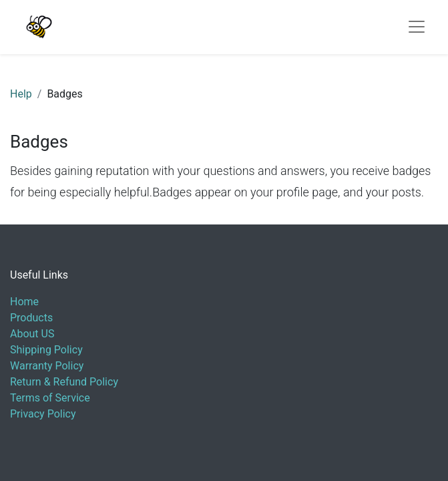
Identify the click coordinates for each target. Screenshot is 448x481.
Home (24, 302)
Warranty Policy (47, 366)
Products (31, 318)
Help (21, 94)
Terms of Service (50, 398)
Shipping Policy (46, 350)
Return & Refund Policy (64, 382)
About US (32, 334)
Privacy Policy (43, 414)
